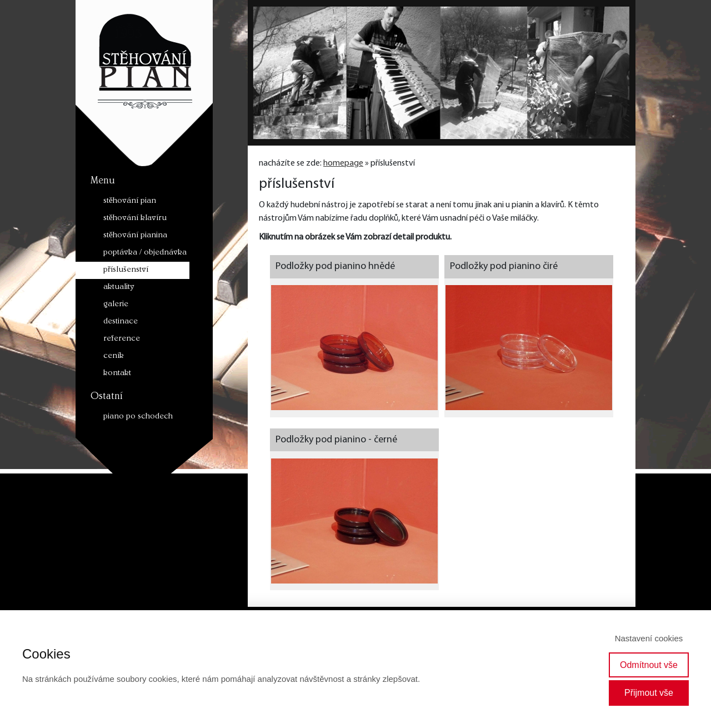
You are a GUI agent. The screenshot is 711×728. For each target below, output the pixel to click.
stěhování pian (130, 201)
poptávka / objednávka (145, 253)
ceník (114, 356)
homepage (343, 163)
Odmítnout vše (649, 665)
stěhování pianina (135, 236)
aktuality (119, 288)
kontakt (117, 374)
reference (122, 339)
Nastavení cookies (649, 638)
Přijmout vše (649, 693)
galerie (116, 305)
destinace (121, 322)
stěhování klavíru (135, 219)
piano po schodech (138, 417)
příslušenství (126, 270)
